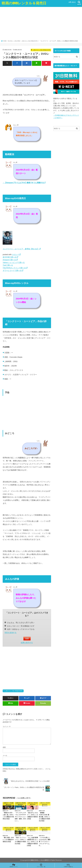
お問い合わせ (72, 2)
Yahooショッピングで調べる (14, 262)
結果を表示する (27, 643)
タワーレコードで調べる (12, 270)
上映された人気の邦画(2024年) (14, 691)
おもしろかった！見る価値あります (19, 626)
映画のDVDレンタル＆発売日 (24, 3)
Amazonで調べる (9, 260)
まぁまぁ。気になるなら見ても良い (19, 622)
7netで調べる (8, 265)
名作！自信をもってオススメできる (19, 629)
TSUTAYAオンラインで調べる (14, 268)
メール (5, 755)
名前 (4, 747)
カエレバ (15, 254)
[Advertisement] (41, 24)
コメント (7, 726)
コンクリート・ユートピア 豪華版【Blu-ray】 (21, 249)
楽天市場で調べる (10, 257)
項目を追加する (10, 632)
